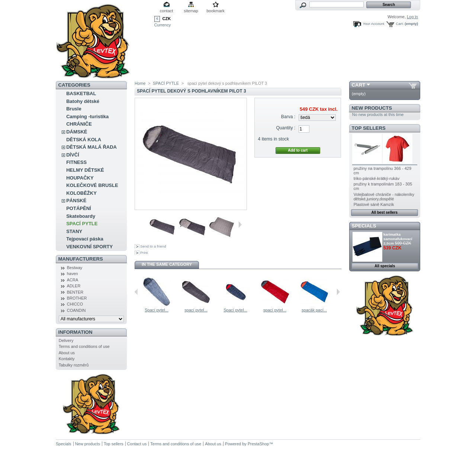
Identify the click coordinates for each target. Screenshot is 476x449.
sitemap (191, 11)
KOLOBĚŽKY (81, 193)
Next (240, 224)
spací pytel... (196, 310)
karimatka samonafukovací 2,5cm (398, 239)
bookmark (215, 11)
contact (166, 11)
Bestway (75, 268)
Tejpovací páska (85, 239)
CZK (167, 19)
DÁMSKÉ (77, 132)
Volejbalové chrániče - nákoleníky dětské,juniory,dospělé (384, 197)
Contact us (137, 444)
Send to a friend (153, 246)
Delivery (66, 340)
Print (144, 253)
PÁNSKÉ (76, 201)
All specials (385, 266)
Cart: (400, 24)
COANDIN (76, 310)
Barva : (288, 117)
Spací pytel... (157, 310)
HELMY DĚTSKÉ (85, 170)
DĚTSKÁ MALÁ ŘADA (91, 147)
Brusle (74, 109)
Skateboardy (81, 216)
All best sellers (384, 212)
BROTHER (77, 298)
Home (140, 83)
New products (372, 108)
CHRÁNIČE (79, 124)
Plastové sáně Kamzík (374, 204)
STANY (74, 231)
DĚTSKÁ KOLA (84, 140)
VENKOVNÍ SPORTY (89, 247)
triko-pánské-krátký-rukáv (377, 178)
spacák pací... (314, 310)
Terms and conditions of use (84, 346)
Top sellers (369, 128)
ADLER (74, 286)
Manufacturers (81, 259)
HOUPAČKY (80, 178)
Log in (412, 17)
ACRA (73, 280)
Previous (136, 292)
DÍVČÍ (73, 155)
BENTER (75, 292)
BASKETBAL (81, 93)
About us (67, 353)
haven (73, 274)
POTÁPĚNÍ (78, 208)
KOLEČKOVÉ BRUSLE (92, 185)
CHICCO (75, 304)
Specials (364, 226)
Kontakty (67, 359)
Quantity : (286, 128)
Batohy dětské (83, 101)
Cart (359, 85)
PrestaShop (258, 444)
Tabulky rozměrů (74, 365)
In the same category (167, 264)
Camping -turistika (87, 117)
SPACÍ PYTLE (82, 224)
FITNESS (76, 162)
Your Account (373, 24)
